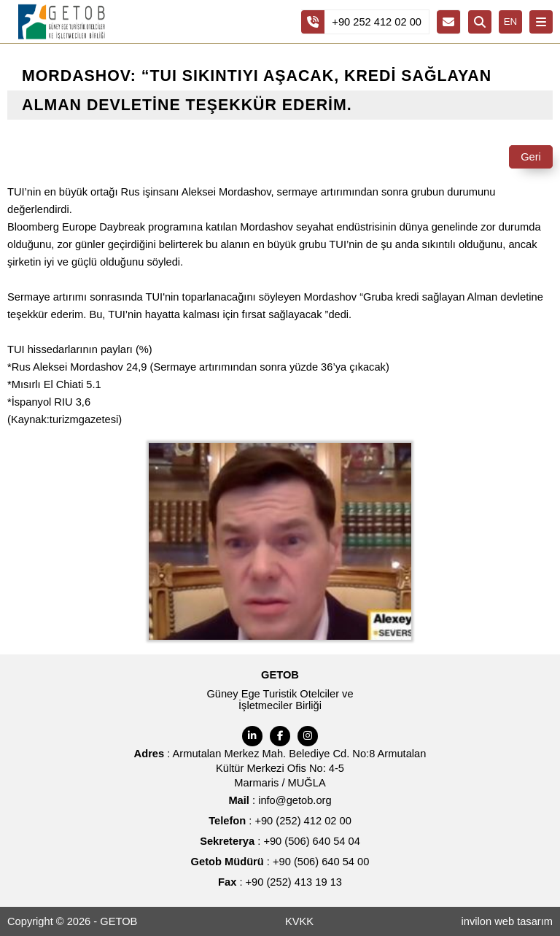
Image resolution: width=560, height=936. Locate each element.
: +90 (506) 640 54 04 (280, 841)
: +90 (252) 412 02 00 (280, 821)
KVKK (299, 921)
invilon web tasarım (507, 921)
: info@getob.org (280, 800)
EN (511, 22)
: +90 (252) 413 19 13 (280, 882)
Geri (531, 157)
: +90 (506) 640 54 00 (280, 862)
